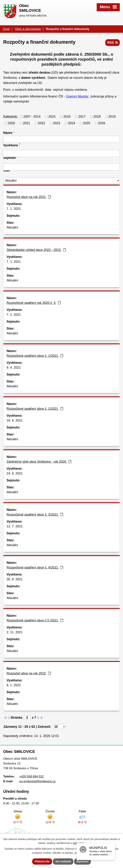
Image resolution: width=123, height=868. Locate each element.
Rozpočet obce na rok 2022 (29, 673)
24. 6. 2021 (15, 473)
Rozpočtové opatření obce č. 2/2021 (35, 409)
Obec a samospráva (28, 29)
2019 (112, 117)
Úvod (6, 29)
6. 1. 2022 (14, 685)
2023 (57, 123)
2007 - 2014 (32, 117)
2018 (97, 117)
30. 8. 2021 (15, 579)
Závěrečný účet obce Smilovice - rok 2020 (39, 462)
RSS (113, 43)
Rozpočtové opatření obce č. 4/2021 (35, 567)
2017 (82, 117)
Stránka (17, 718)
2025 (87, 123)
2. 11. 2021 (15, 632)
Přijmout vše (42, 861)
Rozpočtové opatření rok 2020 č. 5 (34, 303)
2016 (67, 117)
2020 (12, 123)
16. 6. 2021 (15, 420)
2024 (72, 123)
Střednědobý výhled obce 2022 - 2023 (36, 250)
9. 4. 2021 (14, 368)
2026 (102, 123)
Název (8, 133)
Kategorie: (10, 116)
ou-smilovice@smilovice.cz (37, 781)
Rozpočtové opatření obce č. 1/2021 (35, 356)
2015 (52, 117)
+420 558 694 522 (31, 776)
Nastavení (82, 861)
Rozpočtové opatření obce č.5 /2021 (35, 620)
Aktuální (12, 227)
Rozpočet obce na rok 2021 (29, 197)
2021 (26, 123)
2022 (42, 123)
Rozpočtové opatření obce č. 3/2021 (35, 515)
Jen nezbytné (63, 861)
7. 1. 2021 (14, 209)
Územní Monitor (78, 96)
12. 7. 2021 (15, 526)
